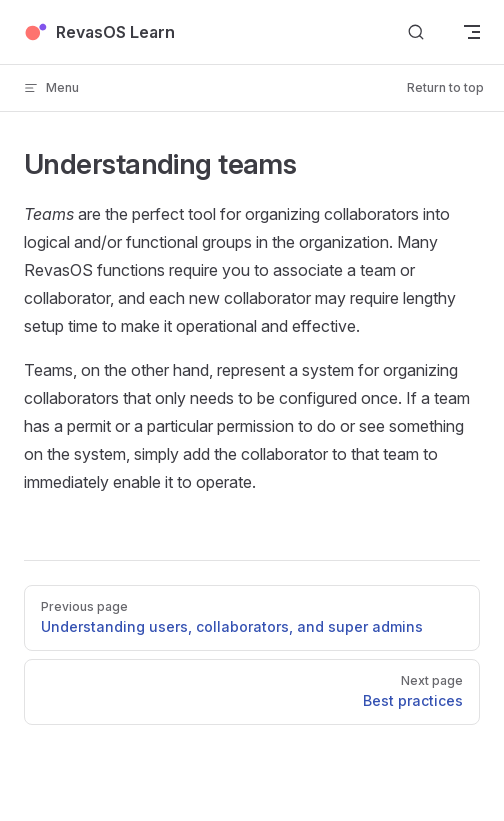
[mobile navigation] (472, 32)
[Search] (416, 32)
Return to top (445, 87)
